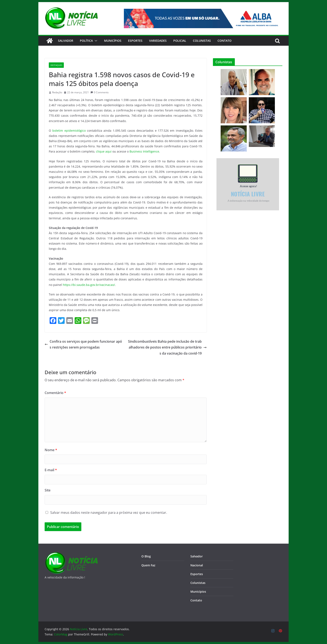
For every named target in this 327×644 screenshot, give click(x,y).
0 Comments (100, 92)
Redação (57, 92)
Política (86, 41)
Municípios (113, 41)
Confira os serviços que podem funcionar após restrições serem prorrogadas (83, 344)
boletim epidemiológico (69, 131)
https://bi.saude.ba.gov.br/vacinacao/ (89, 285)
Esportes (135, 41)
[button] (95, 41)
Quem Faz (148, 565)
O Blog (146, 556)
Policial (180, 41)
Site (48, 490)
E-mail (51, 470)
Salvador (66, 41)
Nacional (197, 565)
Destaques (56, 65)
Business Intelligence (144, 151)
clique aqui (104, 151)
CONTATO (224, 41)
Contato (196, 600)
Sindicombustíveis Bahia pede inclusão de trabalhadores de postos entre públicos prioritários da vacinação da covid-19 (167, 347)
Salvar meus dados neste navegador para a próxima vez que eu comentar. (109, 513)
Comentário (55, 393)
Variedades (158, 41)
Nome (51, 450)
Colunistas (202, 41)
